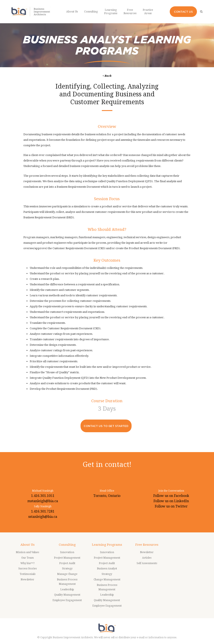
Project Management (67, 558)
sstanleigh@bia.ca (43, 517)
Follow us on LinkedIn (171, 501)
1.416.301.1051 (43, 496)
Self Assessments (147, 563)
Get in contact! (107, 464)
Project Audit (67, 563)
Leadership (67, 589)
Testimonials (28, 574)
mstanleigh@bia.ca (43, 501)
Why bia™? (28, 563)
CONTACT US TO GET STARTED (106, 426)
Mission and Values (27, 552)
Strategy (67, 569)
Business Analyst (107, 569)
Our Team (28, 558)
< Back (107, 76)
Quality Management (67, 595)
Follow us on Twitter (171, 506)
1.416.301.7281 (43, 511)
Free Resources (147, 545)
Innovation (67, 552)
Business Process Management (67, 582)
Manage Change (67, 574)
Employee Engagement (67, 600)
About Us (28, 545)
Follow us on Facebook (171, 496)
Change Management (107, 580)
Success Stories (28, 569)
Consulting (67, 545)
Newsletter (27, 580)
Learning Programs (107, 545)
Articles (147, 558)
